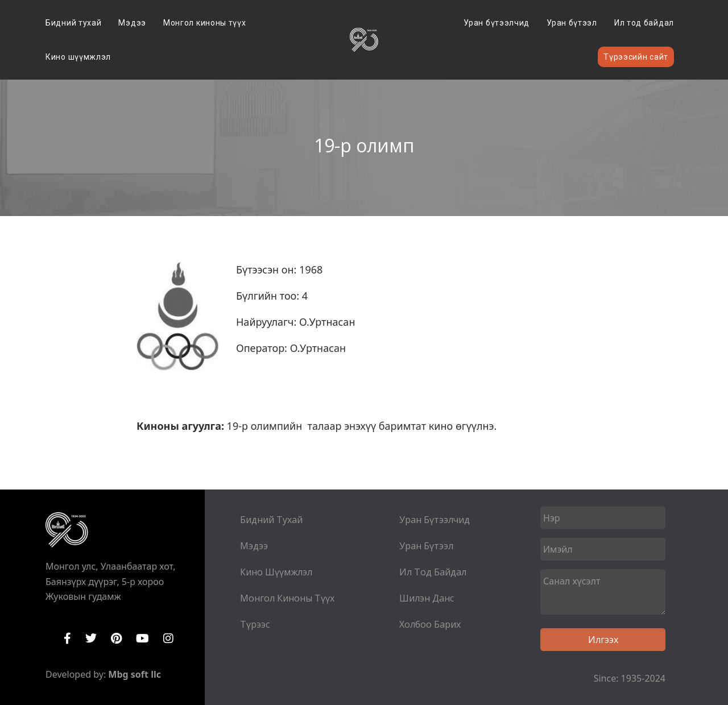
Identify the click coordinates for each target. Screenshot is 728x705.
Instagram (168, 638)
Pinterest (116, 638)
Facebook (67, 638)
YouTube (142, 638)
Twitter (91, 638)
